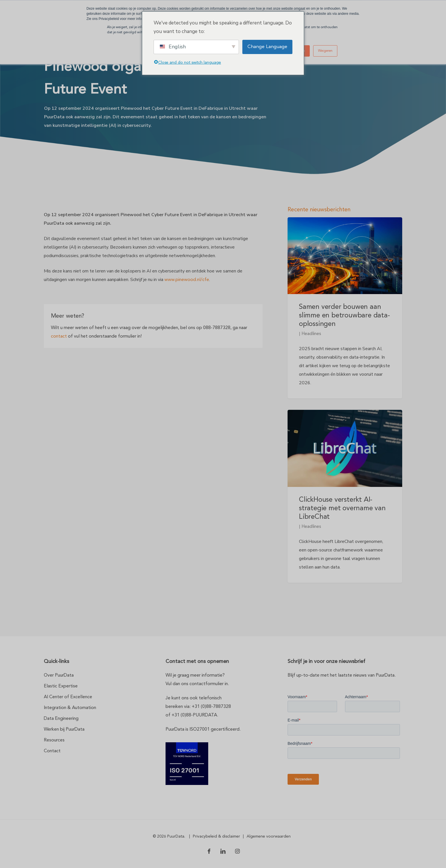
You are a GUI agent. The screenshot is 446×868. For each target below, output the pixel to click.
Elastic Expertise (61, 686)
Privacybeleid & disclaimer (216, 836)
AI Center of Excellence (68, 697)
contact (59, 336)
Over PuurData (59, 675)
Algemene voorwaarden (269, 836)
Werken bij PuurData (64, 729)
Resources (54, 740)
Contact (52, 751)
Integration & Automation (70, 708)
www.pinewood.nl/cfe (187, 280)
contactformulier (207, 684)
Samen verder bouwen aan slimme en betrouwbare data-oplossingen (344, 316)
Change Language (267, 47)
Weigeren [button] (325, 51)
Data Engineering (61, 719)
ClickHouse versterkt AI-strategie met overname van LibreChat (342, 509)
